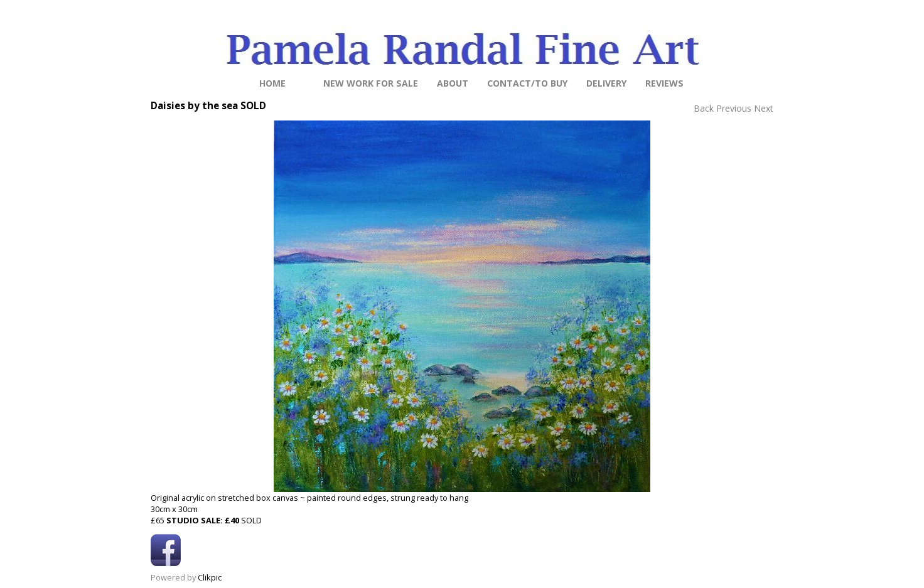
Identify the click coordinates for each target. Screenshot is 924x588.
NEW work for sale (371, 83)
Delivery (606, 83)
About (453, 83)
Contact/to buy (527, 83)
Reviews (664, 83)
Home (272, 83)
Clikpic (210, 577)
